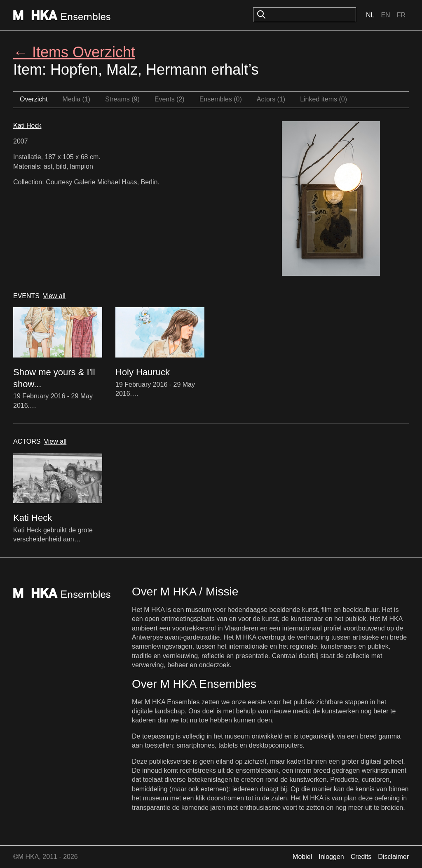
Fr (401, 15)
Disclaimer (393, 857)
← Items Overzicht (74, 52)
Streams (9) (122, 99)
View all (54, 296)
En (385, 15)
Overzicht (34, 99)
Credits (361, 857)
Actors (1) (271, 99)
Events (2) (170, 99)
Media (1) (77, 99)
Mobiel (302, 857)
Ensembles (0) (221, 99)
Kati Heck (27, 126)
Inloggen (331, 857)
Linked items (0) (324, 99)
